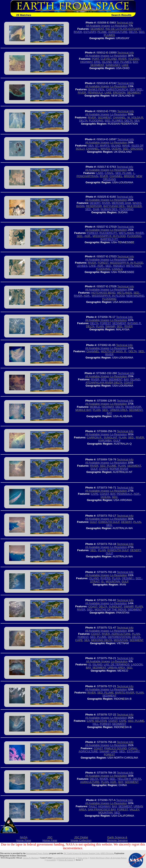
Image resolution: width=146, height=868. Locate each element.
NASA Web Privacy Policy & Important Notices (108, 858)
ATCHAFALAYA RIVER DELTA (104, 383)
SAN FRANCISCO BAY (102, 809)
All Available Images (98, 26)
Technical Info (125, 23)
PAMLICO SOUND (116, 748)
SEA (132, 89)
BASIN (80, 206)
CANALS (117, 269)
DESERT (95, 203)
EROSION (119, 92)
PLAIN (100, 326)
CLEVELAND (109, 59)
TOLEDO (134, 59)
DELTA (133, 32)
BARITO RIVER (125, 693)
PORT (96, 59)
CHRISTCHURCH (117, 89)
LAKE (125, 65)
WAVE (126, 146)
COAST (129, 383)
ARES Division (107, 853)
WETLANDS (126, 233)
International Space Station (38, 853)
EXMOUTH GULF (109, 522)
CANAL (109, 173)
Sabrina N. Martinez (30, 858)
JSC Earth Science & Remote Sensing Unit (81, 853)
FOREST (93, 233)
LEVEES (82, 266)
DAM (96, 209)
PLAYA (116, 578)
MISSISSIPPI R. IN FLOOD (109, 236)
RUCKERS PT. (108, 233)
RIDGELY (119, 266)
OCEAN (116, 149)
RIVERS (105, 578)
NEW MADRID (135, 296)
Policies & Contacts (66, 860)
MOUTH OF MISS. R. (114, 351)
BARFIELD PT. (109, 239)
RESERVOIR (94, 206)
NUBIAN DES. (109, 209)
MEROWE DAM (121, 203)
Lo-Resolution (119, 26)
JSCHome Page (50, 839)
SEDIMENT (97, 29)
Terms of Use (82, 858)
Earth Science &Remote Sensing (117, 839)
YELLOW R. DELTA (129, 779)
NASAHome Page (24, 839)
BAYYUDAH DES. (114, 206)
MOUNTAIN (113, 581)
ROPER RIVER (119, 469)
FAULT (93, 806)
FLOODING (96, 121)
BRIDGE (129, 176)
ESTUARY (90, 32)
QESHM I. (128, 578)
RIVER (78, 32)
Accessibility (51, 860)
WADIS (137, 203)
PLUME (102, 32)
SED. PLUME (124, 173)
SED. (140, 89)
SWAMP (110, 326)
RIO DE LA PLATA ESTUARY (123, 29)
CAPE (95, 494)
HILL (95, 724)
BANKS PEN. (96, 89)
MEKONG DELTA (102, 640)
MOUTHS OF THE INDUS (110, 609)
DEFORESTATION (119, 637)
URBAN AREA (119, 410)
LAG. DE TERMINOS (117, 664)
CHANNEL (119, 117)
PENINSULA (95, 92)
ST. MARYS (102, 146)
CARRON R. (95, 437)
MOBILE (95, 407)
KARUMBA (105, 441)
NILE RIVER (134, 206)
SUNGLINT (110, 437)
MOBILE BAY (83, 410)
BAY (135, 62)
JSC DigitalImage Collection (81, 839)
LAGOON (137, 664)
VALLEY (134, 809)
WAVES (105, 149)
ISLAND (107, 62)
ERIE (97, 62)
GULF (117, 441)
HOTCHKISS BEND (103, 293)
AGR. (88, 236)
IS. (103, 581)
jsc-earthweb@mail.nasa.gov (64, 858)
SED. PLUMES (122, 62)
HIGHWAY (86, 62)
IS (90, 664)
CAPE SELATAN (97, 721)
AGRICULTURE (118, 32)
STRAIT (95, 581)
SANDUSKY (113, 65)
